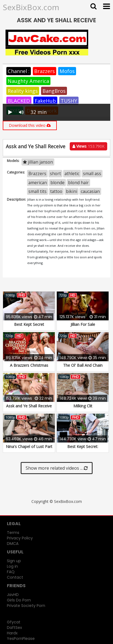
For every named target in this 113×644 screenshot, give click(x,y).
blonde (57, 183)
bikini (72, 191)
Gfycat (14, 622)
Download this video (30, 125)
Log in (12, 566)
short (55, 173)
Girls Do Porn (19, 600)
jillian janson (38, 162)
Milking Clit (83, 406)
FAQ (11, 572)
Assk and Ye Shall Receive (29, 406)
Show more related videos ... (57, 468)
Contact (15, 577)
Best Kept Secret (29, 324)
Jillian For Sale (83, 324)
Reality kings (23, 91)
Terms (13, 533)
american (38, 183)
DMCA (13, 544)
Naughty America (28, 81)
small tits (37, 191)
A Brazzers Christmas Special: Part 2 (29, 368)
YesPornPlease (21, 639)
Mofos (67, 71)
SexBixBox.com (31, 7)
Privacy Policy (20, 538)
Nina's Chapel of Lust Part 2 (29, 449)
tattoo (56, 191)
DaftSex (14, 628)
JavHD (13, 595)
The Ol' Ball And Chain (83, 365)
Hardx (12, 633)
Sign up (14, 561)
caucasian (90, 191)
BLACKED (19, 101)
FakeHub (45, 101)
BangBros (54, 91)
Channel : (19, 71)
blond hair (78, 183)
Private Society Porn (26, 606)
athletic (72, 173)
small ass (92, 173)
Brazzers (45, 71)
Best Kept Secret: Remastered (83, 449)
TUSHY (69, 101)
